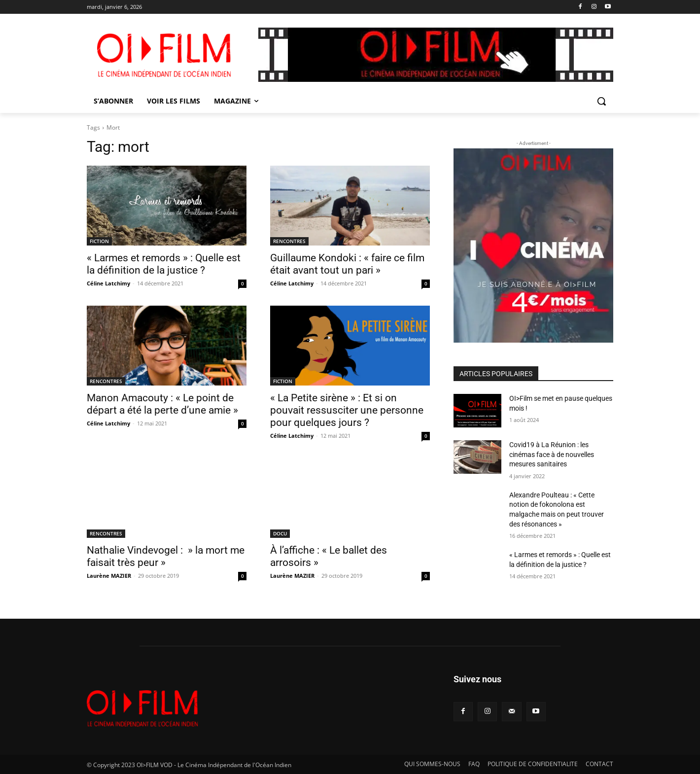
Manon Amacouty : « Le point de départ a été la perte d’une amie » (162, 404)
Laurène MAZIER (109, 576)
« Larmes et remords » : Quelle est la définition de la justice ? (164, 264)
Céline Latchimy (108, 283)
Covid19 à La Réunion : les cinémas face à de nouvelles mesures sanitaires (552, 454)
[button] (601, 101)
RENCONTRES (289, 241)
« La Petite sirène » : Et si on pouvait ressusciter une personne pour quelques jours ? (347, 410)
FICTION (99, 241)
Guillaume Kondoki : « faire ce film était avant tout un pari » (347, 264)
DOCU (280, 533)
